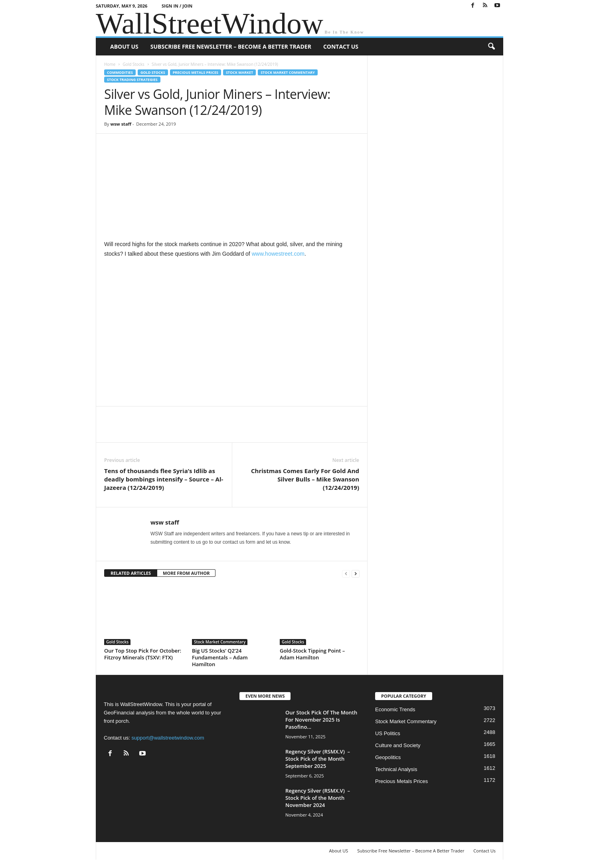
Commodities (120, 72)
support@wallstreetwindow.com (168, 738)
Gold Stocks (133, 64)
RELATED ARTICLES (131, 573)
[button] (491, 47)
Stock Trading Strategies (132, 80)
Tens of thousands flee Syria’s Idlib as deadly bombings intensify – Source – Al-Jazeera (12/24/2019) (164, 479)
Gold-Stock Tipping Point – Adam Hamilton (312, 654)
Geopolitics (388, 757)
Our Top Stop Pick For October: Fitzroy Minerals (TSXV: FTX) (143, 654)
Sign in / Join (177, 6)
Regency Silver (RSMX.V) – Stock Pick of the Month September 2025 (318, 759)
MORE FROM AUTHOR (186, 573)
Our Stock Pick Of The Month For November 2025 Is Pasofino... (321, 720)
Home (110, 64)
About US (124, 46)
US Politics (388, 733)
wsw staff (121, 124)
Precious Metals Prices (196, 72)
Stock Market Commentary (288, 72)
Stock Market (239, 72)
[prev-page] (346, 573)
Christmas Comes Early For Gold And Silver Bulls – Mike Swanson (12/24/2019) (305, 479)
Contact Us (341, 46)
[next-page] (356, 573)
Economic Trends (395, 709)
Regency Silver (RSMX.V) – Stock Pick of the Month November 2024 (318, 798)
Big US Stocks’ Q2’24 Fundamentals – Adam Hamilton (220, 657)
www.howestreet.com (278, 254)
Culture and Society (398, 745)
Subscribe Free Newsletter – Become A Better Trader (231, 46)
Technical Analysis (396, 769)
